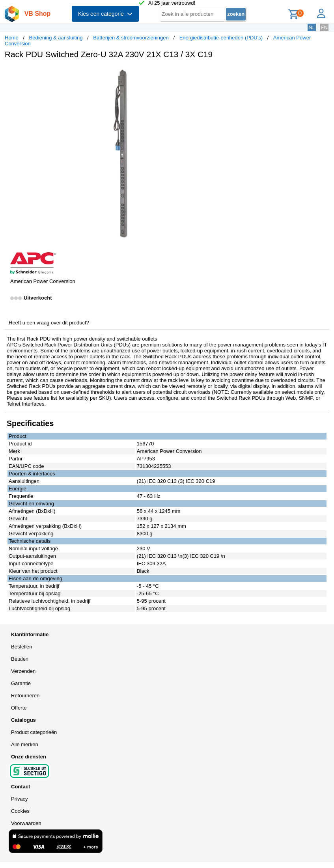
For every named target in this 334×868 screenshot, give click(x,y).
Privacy (20, 799)
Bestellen (21, 647)
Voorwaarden (26, 823)
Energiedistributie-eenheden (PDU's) (221, 38)
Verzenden (23, 671)
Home (12, 38)
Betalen (20, 659)
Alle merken (25, 744)
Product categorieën (34, 732)
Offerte (19, 708)
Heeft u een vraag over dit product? (49, 323)
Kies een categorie (105, 14)
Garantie (21, 683)
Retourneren (25, 696)
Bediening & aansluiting (56, 38)
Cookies (20, 811)
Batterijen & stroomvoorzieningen (131, 38)
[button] (234, 73)
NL (312, 27)
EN (324, 27)
